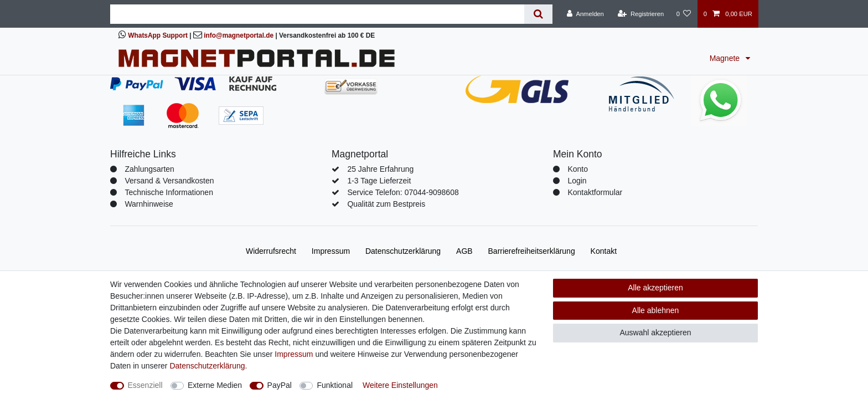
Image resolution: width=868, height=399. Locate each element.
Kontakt (604, 251)
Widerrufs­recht (271, 251)
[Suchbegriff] (317, 14)
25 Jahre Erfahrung (380, 169)
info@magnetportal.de (239, 35)
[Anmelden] (585, 14)
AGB (464, 251)
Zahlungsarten (149, 169)
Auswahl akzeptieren (655, 332)
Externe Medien (215, 385)
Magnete (726, 58)
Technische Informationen (169, 192)
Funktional (335, 385)
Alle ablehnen (656, 310)
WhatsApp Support (158, 35)
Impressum (331, 251)
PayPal (280, 385)
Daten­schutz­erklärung (403, 251)
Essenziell (145, 385)
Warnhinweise (149, 204)
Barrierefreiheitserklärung (532, 251)
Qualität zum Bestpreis (386, 204)
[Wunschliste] (683, 14)
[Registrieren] (641, 14)
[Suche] (538, 14)
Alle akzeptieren (655, 288)
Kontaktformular (595, 192)
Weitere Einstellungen (400, 385)
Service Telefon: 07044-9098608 (403, 192)
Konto (578, 169)
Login (577, 181)
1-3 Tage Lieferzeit (379, 181)
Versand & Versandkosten (169, 181)
